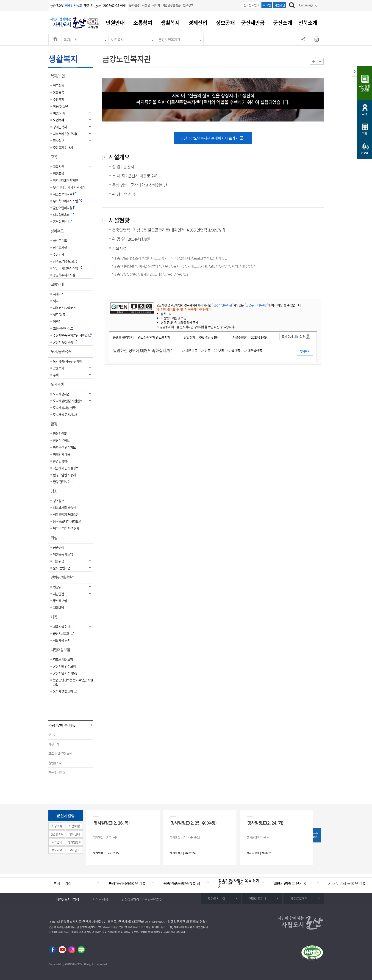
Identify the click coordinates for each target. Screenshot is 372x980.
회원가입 (280, 5)
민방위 (57, 587)
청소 (55, 493)
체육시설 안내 (62, 627)
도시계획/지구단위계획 (67, 361)
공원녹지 (58, 368)
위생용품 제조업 (63, 554)
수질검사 (58, 254)
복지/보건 (71, 40)
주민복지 (58, 99)
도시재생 (59, 386)
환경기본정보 (61, 440)
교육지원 (58, 166)
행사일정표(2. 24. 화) (265, 823)
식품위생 (58, 561)
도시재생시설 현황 (64, 408)
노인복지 (117, 40)
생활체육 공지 (62, 640)
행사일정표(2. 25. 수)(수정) (194, 823)
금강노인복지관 (169, 40)
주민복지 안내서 (63, 147)
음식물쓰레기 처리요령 (67, 521)
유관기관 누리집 (231, 883)
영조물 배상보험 (63, 659)
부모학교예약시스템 (65, 201)
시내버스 (58, 294)
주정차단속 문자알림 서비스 (70, 335)
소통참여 (143, 22)
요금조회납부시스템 (65, 268)
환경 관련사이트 (63, 482)
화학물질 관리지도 (64, 447)
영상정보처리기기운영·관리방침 (142, 899)
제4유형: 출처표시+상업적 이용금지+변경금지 (183, 309)
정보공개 (225, 22)
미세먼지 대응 (62, 454)
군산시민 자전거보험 (66, 673)
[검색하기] (292, 6)
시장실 (146, 5)
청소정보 (58, 501)
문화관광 (134, 5)
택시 (56, 301)
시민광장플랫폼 (171, 5)
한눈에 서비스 (57, 772)
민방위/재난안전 (64, 579)
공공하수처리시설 (64, 275)
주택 (56, 375)
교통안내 (59, 286)
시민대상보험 (62, 651)
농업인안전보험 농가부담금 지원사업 (73, 682)
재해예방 (58, 607)
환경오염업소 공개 (64, 475)
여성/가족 (59, 113)
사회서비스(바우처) (65, 134)
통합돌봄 (58, 92)
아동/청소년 (60, 106)
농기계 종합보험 (63, 691)
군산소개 (283, 22)
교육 (55, 158)
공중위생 (58, 547)
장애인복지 (60, 127)
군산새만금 (253, 22)
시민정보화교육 (63, 194)
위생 (55, 539)
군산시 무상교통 (63, 342)
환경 (55, 425)
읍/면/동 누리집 (121, 883)
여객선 (57, 321)
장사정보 (58, 141)
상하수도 (59, 232)
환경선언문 (60, 433)
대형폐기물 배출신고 (66, 508)
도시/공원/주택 (63, 353)
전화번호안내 (251, 5)
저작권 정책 (100, 899)
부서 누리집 (62, 883)
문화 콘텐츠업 (62, 568)
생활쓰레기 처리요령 (66, 514)
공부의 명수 (60, 221)
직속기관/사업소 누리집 (182, 883)
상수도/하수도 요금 (65, 261)
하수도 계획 (60, 240)
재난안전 (58, 594)
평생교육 (58, 173)
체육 (55, 618)
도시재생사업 (61, 394)
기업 (365, 133)
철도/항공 (59, 315)
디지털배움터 (61, 215)
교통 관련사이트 (63, 328)
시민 (365, 114)
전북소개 (308, 22)
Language (306, 5)
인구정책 (188, 5)
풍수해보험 (60, 601)
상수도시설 (60, 247)
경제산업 (198, 22)
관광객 (365, 153)
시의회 (156, 5)
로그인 (267, 5)
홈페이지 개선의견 (294, 337)
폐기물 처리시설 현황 (66, 528)
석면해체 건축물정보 (66, 468)
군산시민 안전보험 (64, 666)
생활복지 (170, 22)
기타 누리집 (283, 883)
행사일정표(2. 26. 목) (112, 823)
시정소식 (54, 744)
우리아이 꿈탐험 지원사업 (69, 187)
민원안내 (115, 22)
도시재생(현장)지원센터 (68, 401)
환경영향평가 (61, 461)
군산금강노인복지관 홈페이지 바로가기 (210, 138)
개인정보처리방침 (67, 899)
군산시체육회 (61, 633)
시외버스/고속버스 (65, 308)
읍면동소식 (55, 763)
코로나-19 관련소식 (60, 753)
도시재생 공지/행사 (65, 414)
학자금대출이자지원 (65, 180)
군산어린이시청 (63, 208)
